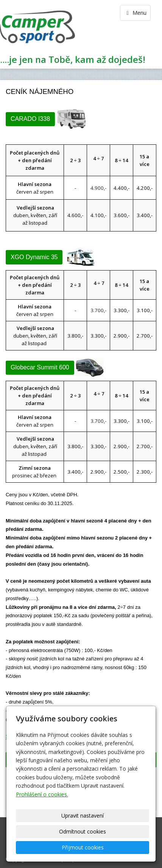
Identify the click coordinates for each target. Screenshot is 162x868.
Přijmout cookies (83, 847)
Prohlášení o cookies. (42, 794)
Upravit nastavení (83, 816)
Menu (135, 13)
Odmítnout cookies (83, 831)
